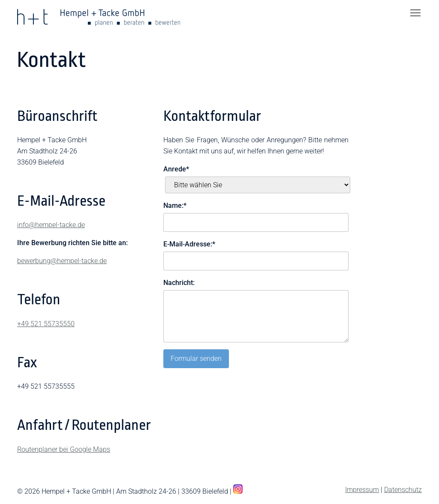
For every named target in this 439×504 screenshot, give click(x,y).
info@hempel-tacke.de (51, 225)
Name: (175, 205)
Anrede (176, 168)
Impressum (362, 490)
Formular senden (196, 358)
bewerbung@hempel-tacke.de (62, 261)
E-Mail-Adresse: (189, 243)
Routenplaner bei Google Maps (64, 449)
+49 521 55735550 (46, 324)
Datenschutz (403, 490)
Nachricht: (179, 283)
